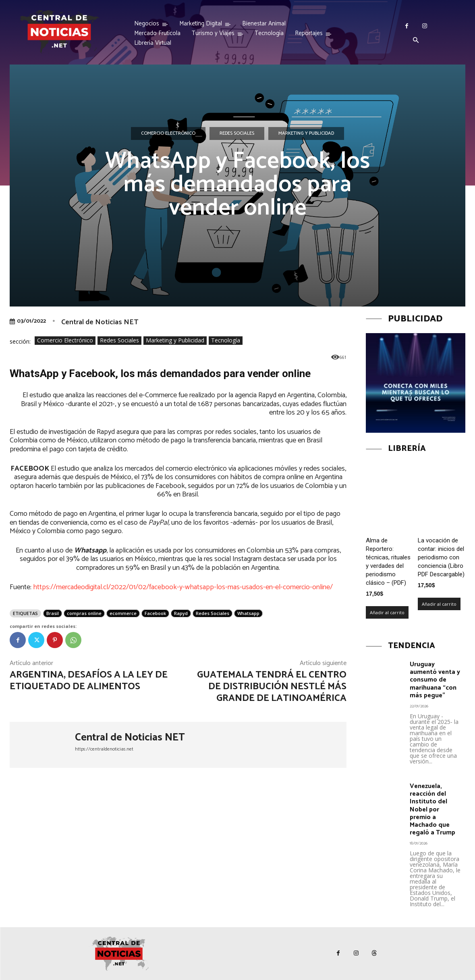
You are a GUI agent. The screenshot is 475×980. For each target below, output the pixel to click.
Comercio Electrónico (168, 133)
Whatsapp (248, 613)
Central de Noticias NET (100, 322)
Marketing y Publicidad (306, 133)
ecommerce (123, 613)
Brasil (53, 613)
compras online (84, 613)
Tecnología (226, 341)
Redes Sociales (237, 133)
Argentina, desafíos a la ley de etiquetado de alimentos (89, 681)
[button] (416, 41)
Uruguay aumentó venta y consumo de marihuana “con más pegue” (435, 680)
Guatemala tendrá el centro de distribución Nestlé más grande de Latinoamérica (272, 687)
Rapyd (181, 613)
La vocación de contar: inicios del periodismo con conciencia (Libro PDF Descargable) (441, 557)
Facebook (155, 613)
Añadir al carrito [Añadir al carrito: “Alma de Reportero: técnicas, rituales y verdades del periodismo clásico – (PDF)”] (387, 612)
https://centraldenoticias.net (104, 749)
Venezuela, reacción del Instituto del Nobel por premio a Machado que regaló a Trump (432, 809)
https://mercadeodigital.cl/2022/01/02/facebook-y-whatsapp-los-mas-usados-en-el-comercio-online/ (183, 587)
